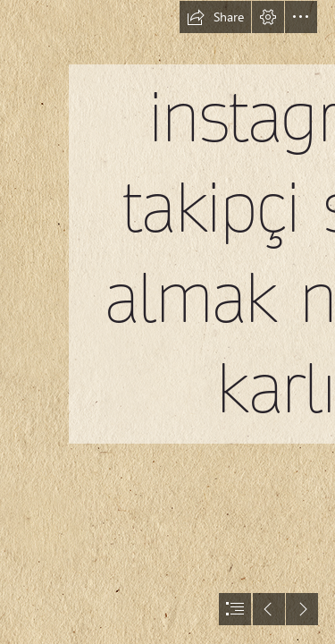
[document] (167, 322)
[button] (215, 17)
